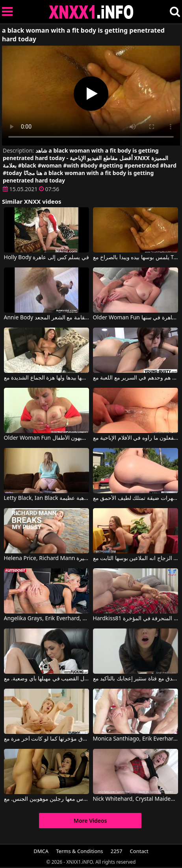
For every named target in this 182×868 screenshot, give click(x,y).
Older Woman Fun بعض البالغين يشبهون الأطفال (47, 438)
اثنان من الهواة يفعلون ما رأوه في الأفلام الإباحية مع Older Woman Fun (136, 438)
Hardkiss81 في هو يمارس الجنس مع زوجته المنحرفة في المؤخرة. (136, 619)
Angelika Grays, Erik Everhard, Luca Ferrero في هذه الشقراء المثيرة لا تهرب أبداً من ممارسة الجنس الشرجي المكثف (47, 619)
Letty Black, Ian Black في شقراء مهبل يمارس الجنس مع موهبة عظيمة (47, 498)
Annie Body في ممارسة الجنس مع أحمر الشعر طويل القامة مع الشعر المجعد (47, 318)
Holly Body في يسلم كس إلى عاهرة (46, 258)
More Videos (90, 821)
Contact (139, 851)
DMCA (41, 851)
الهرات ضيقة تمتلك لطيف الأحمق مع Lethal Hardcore (136, 498)
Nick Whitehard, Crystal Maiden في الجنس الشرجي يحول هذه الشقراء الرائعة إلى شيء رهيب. (136, 799)
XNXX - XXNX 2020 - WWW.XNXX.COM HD (91, 12)
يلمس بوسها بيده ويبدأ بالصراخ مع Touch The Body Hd (136, 258)
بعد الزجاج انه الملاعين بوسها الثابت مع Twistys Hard (136, 558)
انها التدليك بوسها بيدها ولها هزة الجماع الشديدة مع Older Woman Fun (47, 378)
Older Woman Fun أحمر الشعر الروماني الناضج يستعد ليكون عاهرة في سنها (136, 318)
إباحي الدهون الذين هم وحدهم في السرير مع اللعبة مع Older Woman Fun (136, 378)
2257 (117, 851)
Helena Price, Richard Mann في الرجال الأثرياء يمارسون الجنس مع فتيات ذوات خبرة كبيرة (47, 558)
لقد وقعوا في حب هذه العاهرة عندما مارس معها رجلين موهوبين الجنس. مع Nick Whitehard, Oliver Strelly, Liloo (47, 799)
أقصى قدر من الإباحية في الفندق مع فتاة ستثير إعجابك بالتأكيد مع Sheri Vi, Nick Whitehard (136, 679)
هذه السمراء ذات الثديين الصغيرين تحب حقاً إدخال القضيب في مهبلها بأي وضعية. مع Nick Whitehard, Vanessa (47, 679)
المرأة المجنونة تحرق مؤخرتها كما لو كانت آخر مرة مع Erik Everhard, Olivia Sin (47, 739)
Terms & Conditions (79, 851)
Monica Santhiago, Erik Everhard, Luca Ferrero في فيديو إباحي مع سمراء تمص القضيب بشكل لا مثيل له (136, 739)
